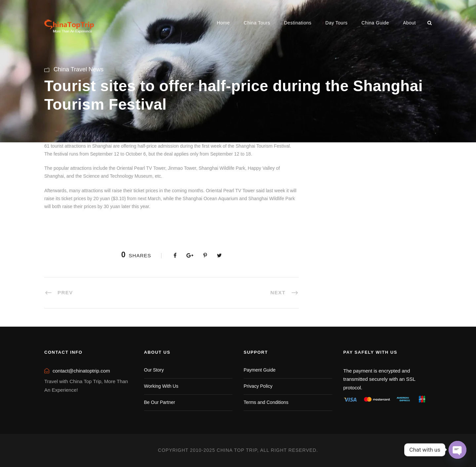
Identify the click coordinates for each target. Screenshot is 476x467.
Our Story (154, 370)
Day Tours (336, 23)
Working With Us (161, 386)
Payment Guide (260, 370)
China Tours (257, 23)
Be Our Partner (160, 402)
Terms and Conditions (266, 402)
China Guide (375, 23)
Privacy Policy (258, 386)
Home (223, 23)
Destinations (298, 23)
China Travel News (79, 69)
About (409, 23)
